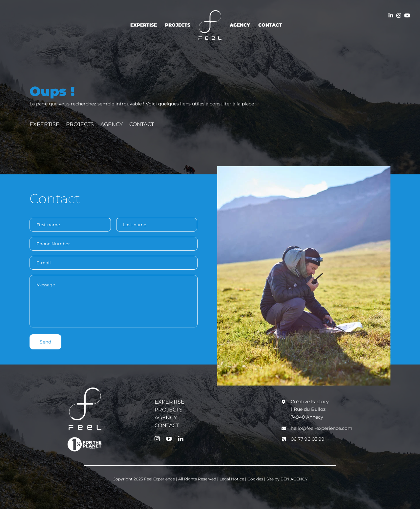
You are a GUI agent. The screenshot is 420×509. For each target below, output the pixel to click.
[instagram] (157, 439)
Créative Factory (310, 402)
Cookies (256, 479)
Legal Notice (232, 479)
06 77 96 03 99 (308, 439)
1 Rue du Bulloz (308, 409)
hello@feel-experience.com (322, 428)
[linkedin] (181, 439)
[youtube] (169, 439)
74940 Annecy (307, 417)
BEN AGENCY (294, 479)
